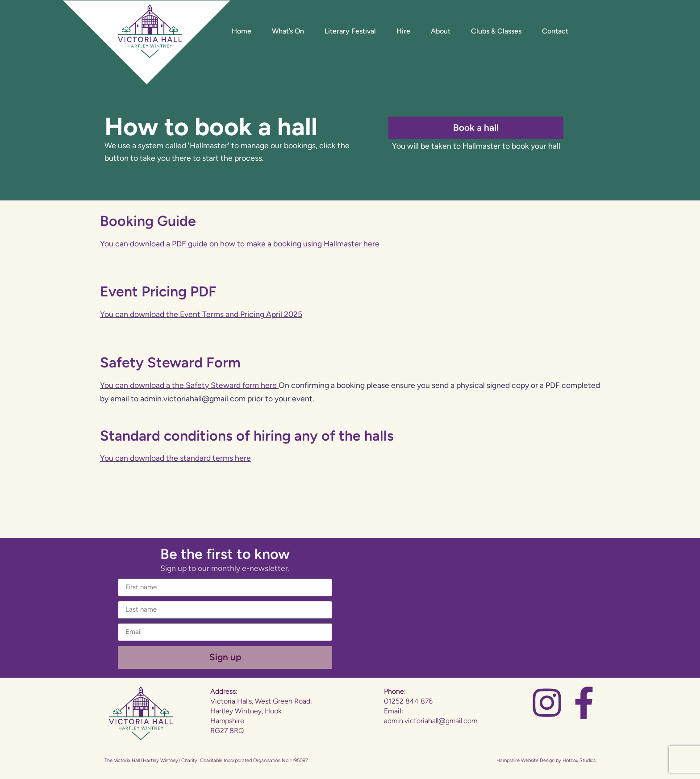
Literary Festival (350, 31)
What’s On (288, 31)
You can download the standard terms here (175, 458)
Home (242, 31)
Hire (403, 31)
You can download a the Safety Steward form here (188, 385)
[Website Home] (150, 31)
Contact (555, 31)
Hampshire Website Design (525, 760)
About (441, 31)
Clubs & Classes (496, 31)
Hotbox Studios (579, 760)
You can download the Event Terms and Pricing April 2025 (201, 314)
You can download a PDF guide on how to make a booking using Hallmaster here (240, 244)
